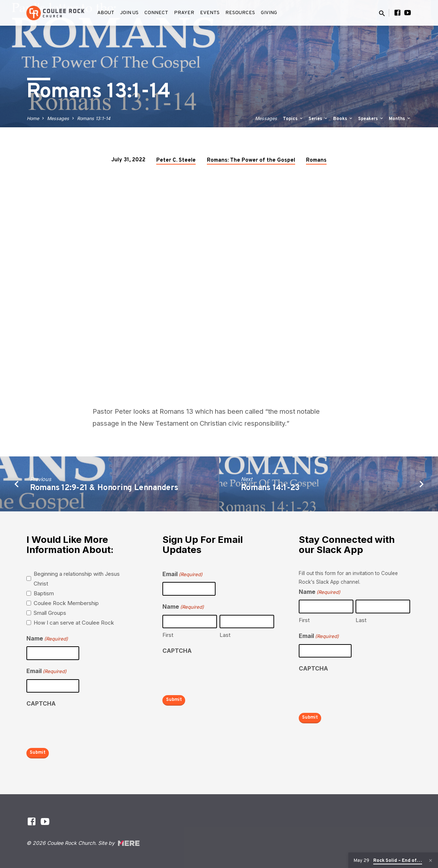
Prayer (184, 13)
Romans (316, 160)
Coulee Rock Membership (66, 603)
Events (210, 13)
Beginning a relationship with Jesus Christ (77, 579)
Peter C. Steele (176, 160)
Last (225, 635)
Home (33, 118)
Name (47, 639)
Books (343, 119)
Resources (240, 13)
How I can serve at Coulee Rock (74, 623)
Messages (58, 118)
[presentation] (81, 726)
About (106, 13)
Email (46, 671)
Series (318, 119)
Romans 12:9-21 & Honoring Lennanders (104, 488)
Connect (156, 13)
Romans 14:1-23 (270, 488)
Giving (269, 13)
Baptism (44, 593)
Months (400, 119)
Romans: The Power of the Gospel (251, 160)
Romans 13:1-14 (94, 118)
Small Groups (50, 613)
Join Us (129, 13)
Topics (293, 119)
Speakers (371, 119)
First (168, 635)
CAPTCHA (41, 703)
